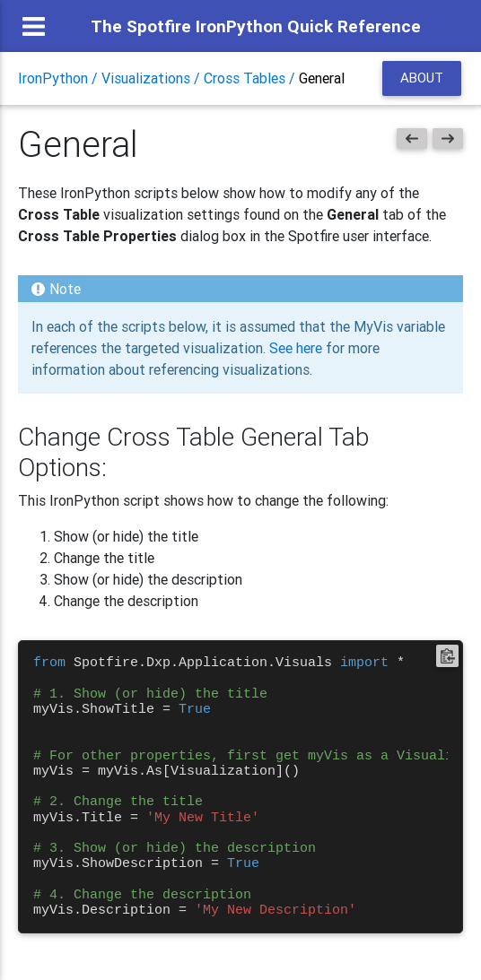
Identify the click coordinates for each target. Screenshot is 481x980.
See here (296, 348)
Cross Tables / (251, 78)
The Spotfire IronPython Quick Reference (256, 26)
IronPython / (60, 78)
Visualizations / (153, 78)
